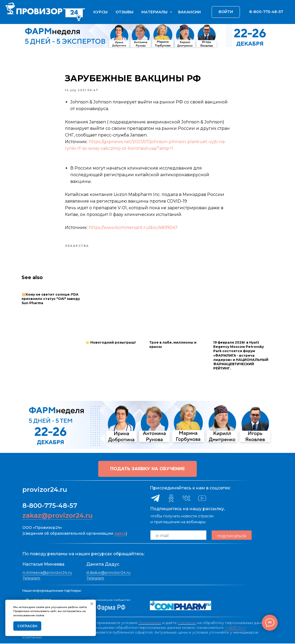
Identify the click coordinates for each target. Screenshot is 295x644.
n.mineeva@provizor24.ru (47, 573)
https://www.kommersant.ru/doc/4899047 (133, 228)
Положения (150, 623)
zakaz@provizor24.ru (58, 516)
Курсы (101, 12)
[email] (178, 537)
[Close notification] (92, 604)
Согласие (187, 623)
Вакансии (189, 12)
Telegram (31, 579)
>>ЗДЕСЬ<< (235, 628)
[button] (147, 470)
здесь (120, 534)
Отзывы (124, 12)
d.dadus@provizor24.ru (108, 573)
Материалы (155, 12)
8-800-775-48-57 (50, 506)
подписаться (232, 536)
